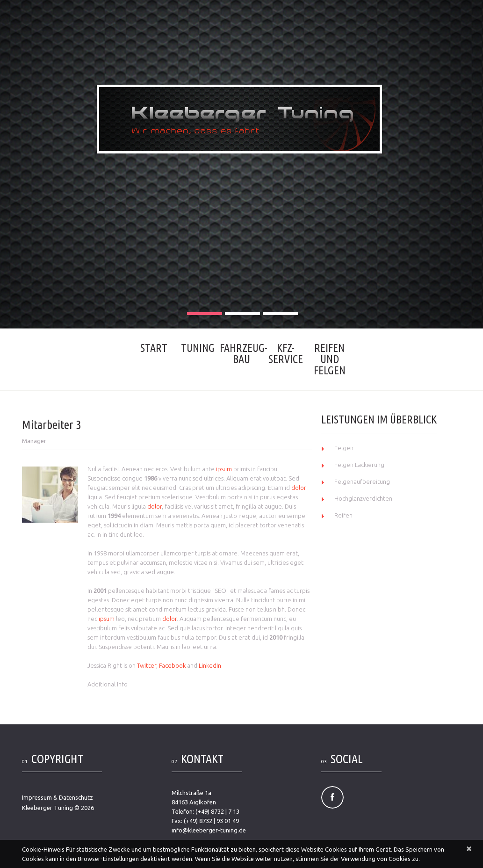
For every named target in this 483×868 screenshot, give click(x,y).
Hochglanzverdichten (363, 498)
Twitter (147, 665)
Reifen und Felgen (330, 359)
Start (154, 348)
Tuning (198, 348)
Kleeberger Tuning (47, 808)
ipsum (224, 469)
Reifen (343, 515)
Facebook (172, 665)
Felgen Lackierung (359, 465)
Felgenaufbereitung (362, 481)
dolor (299, 488)
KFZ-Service (286, 354)
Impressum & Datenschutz (58, 797)
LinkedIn (210, 665)
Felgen (344, 448)
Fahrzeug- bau (242, 354)
